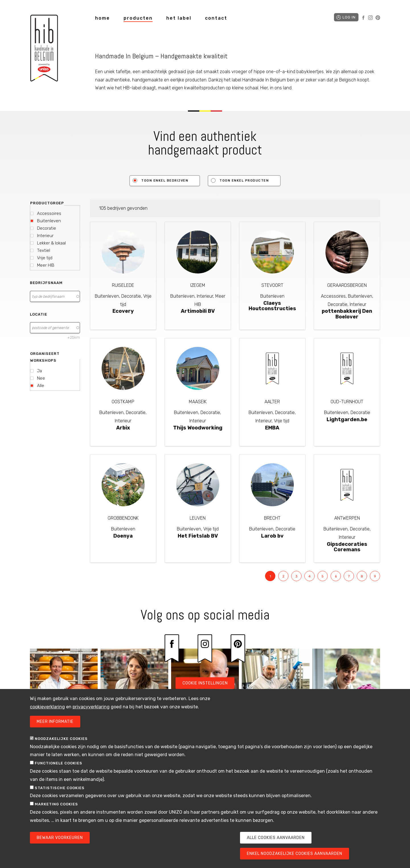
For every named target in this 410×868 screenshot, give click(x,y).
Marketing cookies (56, 804)
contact (216, 18)
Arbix (123, 428)
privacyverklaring (91, 707)
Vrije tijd (45, 258)
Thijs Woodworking (198, 428)
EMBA (272, 428)
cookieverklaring (47, 707)
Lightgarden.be (347, 419)
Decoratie (47, 228)
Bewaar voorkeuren (60, 838)
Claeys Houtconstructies (272, 306)
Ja (39, 371)
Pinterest (378, 18)
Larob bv (272, 536)
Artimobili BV (198, 311)
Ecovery (123, 311)
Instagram (370, 18)
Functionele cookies (59, 763)
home (102, 18)
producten (138, 18)
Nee (41, 378)
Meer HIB (46, 265)
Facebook (363, 18)
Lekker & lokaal (51, 243)
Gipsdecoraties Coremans (347, 547)
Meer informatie (55, 722)
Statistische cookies (60, 788)
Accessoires (49, 213)
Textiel (44, 250)
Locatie (39, 314)
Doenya (123, 536)
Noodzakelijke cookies (61, 739)
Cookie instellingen (205, 683)
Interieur (45, 236)
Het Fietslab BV (198, 536)
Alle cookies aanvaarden (276, 838)
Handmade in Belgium (44, 49)
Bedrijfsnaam (46, 283)
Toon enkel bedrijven (165, 181)
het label (179, 18)
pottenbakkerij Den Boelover (347, 314)
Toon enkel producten (244, 181)
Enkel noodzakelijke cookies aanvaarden (295, 854)
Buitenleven (49, 221)
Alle (41, 386)
